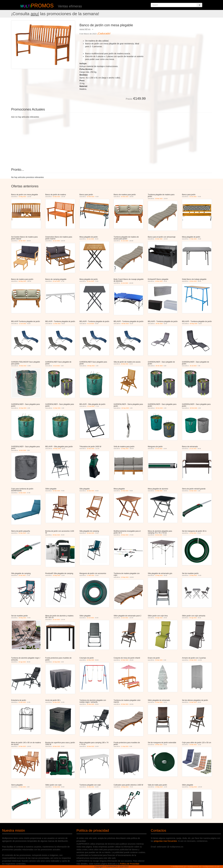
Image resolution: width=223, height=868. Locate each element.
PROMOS (42, 6)
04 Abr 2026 (23, 450)
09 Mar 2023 (159, 199)
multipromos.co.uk (211, 867)
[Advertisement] (180, 40)
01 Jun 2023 (125, 241)
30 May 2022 (22, 618)
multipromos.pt (179, 867)
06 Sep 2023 (23, 408)
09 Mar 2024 (125, 324)
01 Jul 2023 (91, 324)
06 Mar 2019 (23, 366)
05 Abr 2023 (159, 535)
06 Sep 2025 (125, 408)
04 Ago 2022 (159, 618)
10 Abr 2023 (193, 533)
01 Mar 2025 (57, 408)
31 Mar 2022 (56, 787)
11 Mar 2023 (57, 324)
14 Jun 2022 (23, 324)
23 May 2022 (22, 197)
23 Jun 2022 (193, 197)
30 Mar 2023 (91, 533)
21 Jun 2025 (91, 406)
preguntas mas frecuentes (165, 841)
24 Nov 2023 (159, 281)
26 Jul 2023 (193, 366)
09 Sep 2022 (91, 366)
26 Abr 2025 (159, 324)
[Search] (199, 5)
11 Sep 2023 (125, 746)
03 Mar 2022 (159, 239)
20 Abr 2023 (22, 241)
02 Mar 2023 (56, 197)
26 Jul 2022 (57, 366)
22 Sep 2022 (56, 662)
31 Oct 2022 (125, 283)
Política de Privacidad (130, 864)
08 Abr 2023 (159, 366)
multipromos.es (194, 867)
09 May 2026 (194, 324)
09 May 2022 (22, 281)
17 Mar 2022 (193, 239)
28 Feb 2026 (193, 408)
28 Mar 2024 (159, 745)
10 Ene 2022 (193, 281)
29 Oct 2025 (159, 408)
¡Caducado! (104, 34)
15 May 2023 (56, 575)
